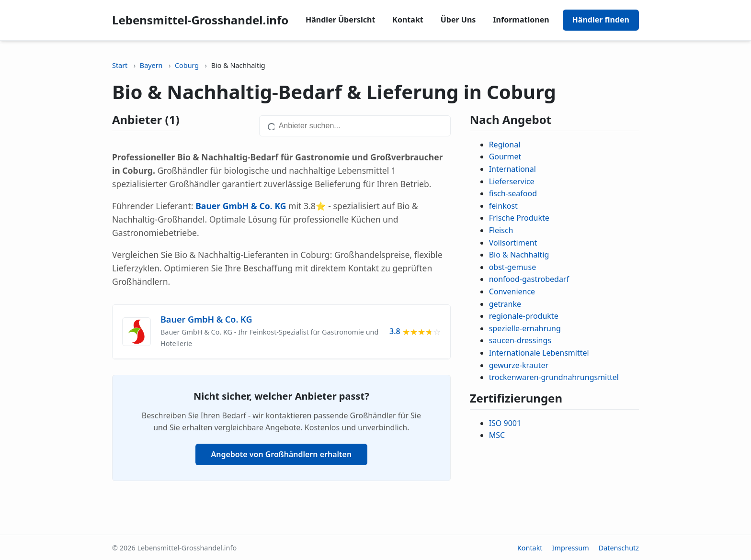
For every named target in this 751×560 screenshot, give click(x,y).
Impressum (571, 548)
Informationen (521, 20)
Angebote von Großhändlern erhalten (282, 454)
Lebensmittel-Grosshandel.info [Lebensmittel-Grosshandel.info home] (200, 20)
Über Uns (458, 20)
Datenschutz (619, 548)
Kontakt (408, 20)
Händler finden (601, 20)
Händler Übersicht (340, 20)
